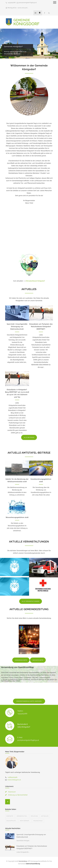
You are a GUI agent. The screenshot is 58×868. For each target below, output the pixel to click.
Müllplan (34, 816)
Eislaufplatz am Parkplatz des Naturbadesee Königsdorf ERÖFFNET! (41, 326)
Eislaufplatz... (12, 821)
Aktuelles (45, 816)
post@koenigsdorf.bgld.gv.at (28, 3)
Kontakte (10, 816)
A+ (36, 13)
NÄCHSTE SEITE (38, 660)
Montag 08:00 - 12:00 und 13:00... (18, 8)
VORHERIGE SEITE (21, 660)
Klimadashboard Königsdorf (35, 281)
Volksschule (38, 821)
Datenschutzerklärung (33, 864)
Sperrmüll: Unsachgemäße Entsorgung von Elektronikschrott (17, 326)
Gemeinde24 (23, 861)
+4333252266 (12, 3)
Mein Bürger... (25, 821)
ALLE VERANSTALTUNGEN (31, 601)
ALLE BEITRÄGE (29, 437)
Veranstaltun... (22, 816)
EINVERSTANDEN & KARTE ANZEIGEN (29, 701)
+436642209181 (12, 777)
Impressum (12, 792)
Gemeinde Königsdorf (13, 47)
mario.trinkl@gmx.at (14, 780)
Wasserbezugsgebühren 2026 (17, 517)
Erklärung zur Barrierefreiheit (18, 795)
